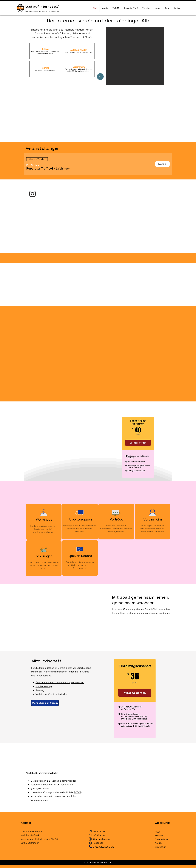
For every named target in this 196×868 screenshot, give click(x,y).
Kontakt (26, 823)
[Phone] (90, 847)
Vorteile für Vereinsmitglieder (51, 694)
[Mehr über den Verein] (45, 703)
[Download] (100, 77)
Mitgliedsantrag (44, 686)
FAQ (157, 832)
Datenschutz (161, 839)
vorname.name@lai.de (63, 781)
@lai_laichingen (101, 839)
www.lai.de (99, 831)
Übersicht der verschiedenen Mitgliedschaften (60, 682)
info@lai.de (99, 835)
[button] (40, 169)
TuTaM (77, 792)
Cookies (159, 843)
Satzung (40, 690)
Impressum (161, 847)
